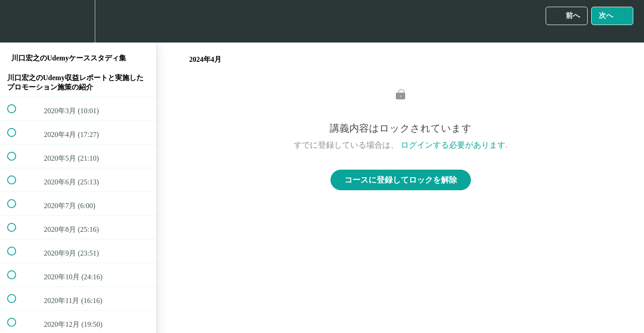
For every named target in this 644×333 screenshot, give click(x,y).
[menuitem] (78, 21)
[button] (17, 21)
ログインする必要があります (453, 145)
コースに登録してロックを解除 (401, 180)
